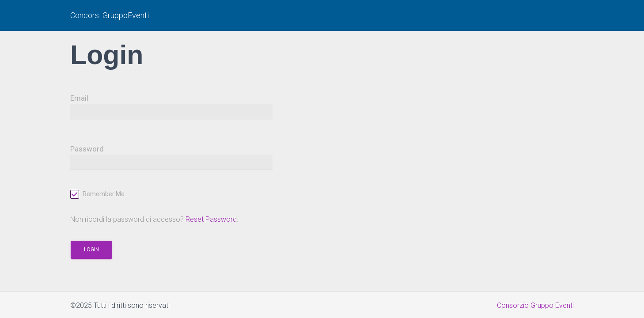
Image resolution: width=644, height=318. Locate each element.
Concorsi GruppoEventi (110, 15)
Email (79, 98)
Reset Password (211, 219)
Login (91, 250)
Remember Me (97, 195)
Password (87, 149)
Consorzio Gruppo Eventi (535, 305)
